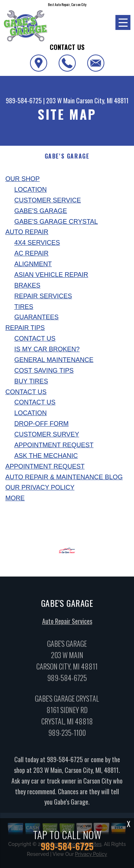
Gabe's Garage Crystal (56, 222)
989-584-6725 (24, 100)
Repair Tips (25, 328)
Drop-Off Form (41, 424)
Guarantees (36, 317)
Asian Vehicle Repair (51, 275)
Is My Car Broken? (47, 349)
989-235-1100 (67, 735)
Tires (24, 307)
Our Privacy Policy (40, 487)
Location (31, 190)
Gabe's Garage (41, 211)
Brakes (27, 285)
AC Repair (31, 253)
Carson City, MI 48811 (102, 100)
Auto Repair (27, 232)
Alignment (33, 264)
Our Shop (23, 179)
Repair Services (43, 296)
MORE (15, 498)
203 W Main (60, 100)
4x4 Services (37, 243)
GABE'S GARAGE (67, 156)
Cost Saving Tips (44, 371)
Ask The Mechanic (46, 456)
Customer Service (48, 200)
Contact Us (35, 339)
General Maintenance (54, 360)
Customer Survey (47, 434)
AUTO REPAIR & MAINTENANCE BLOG (64, 477)
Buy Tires (31, 381)
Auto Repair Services (67, 624)
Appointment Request (54, 445)
